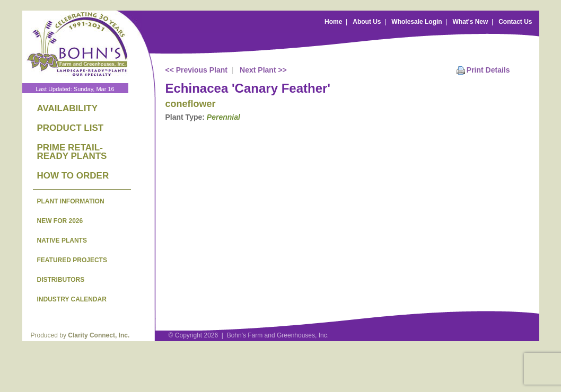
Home (333, 22)
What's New (470, 22)
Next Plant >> (263, 70)
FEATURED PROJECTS (72, 260)
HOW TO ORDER (73, 176)
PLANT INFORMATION (71, 201)
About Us (367, 22)
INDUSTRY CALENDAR (72, 299)
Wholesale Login (417, 22)
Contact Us (515, 22)
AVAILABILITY (68, 108)
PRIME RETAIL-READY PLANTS (72, 152)
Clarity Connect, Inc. (99, 335)
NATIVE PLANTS (62, 240)
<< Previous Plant (197, 70)
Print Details (488, 70)
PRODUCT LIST (71, 128)
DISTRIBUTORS (61, 280)
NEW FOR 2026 (60, 221)
